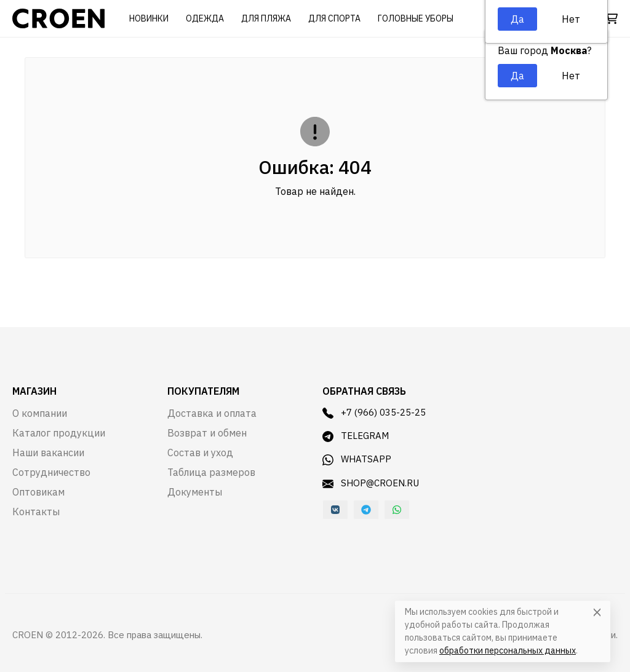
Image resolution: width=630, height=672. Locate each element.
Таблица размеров (211, 472)
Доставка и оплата (212, 413)
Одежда (205, 18)
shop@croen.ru (371, 483)
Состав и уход (200, 453)
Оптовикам (38, 492)
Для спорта (334, 18)
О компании (40, 413)
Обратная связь (364, 391)
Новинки (149, 18)
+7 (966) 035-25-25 (374, 413)
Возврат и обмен (207, 433)
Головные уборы (416, 18)
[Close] (597, 612)
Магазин (34, 391)
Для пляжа (266, 18)
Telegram (356, 436)
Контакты (36, 512)
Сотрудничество (51, 472)
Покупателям (203, 391)
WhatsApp (357, 459)
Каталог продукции (59, 433)
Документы (195, 492)
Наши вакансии (48, 453)
